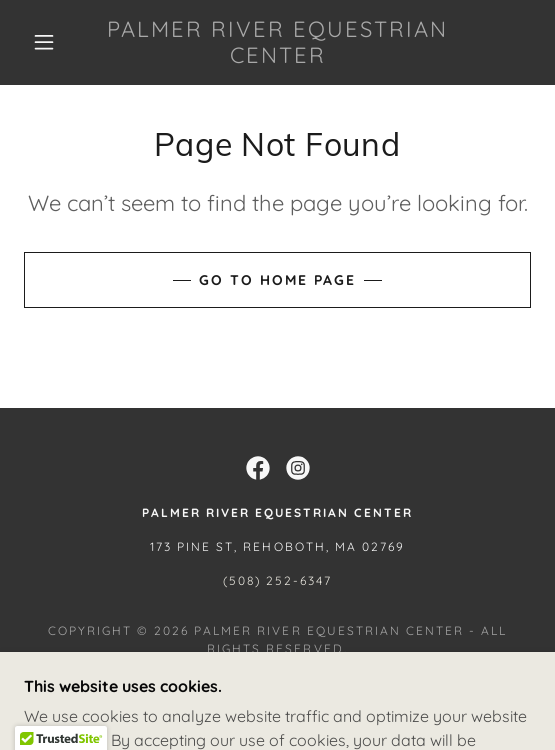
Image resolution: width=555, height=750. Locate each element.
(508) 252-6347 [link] (277, 580)
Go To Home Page (277, 280)
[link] (278, 42)
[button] (49, 42)
